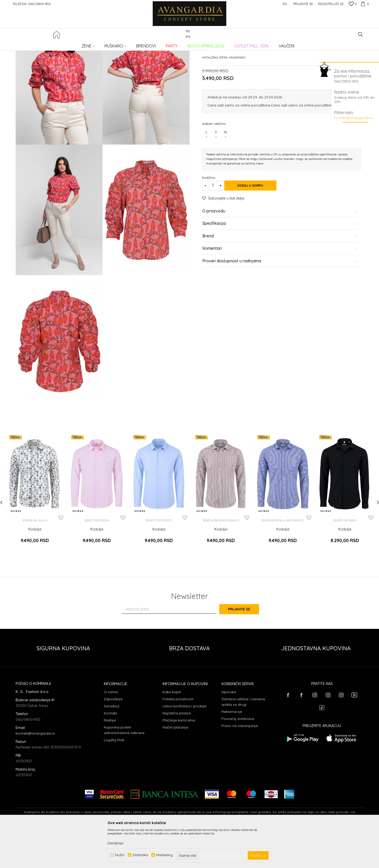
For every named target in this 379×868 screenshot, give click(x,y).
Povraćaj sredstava (238, 759)
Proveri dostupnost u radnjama (280, 299)
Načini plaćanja (175, 767)
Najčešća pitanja (177, 753)
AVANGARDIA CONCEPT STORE (37, 44)
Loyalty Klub (114, 780)
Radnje (110, 760)
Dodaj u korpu (255, 224)
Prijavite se (245, 649)
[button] (360, 34)
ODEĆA (84, 44)
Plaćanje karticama (179, 760)
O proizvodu (280, 249)
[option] (35, 536)
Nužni (120, 855)
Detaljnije (115, 843)
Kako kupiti (172, 732)
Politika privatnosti (178, 739)
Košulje (98, 44)
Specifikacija (280, 262)
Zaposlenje (113, 739)
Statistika (140, 855)
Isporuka (229, 732)
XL (226, 173)
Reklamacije (232, 752)
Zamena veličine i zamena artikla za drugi (243, 742)
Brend (280, 274)
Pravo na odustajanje (240, 766)
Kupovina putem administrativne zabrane (124, 770)
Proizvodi (69, 44)
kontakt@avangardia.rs (354, 118)
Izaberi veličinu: (214, 162)
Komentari (280, 287)
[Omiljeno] (353, 4)
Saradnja (112, 746)
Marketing (164, 855)
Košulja (35, 574)
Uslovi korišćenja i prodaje (184, 746)
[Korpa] (364, 4)
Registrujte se (331, 4)
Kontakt (110, 753)
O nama (111, 732)
